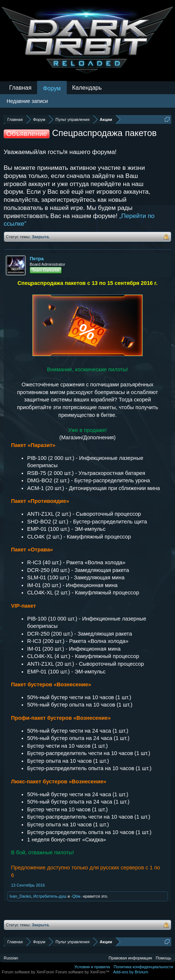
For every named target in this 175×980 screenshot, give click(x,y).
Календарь (87, 88)
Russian (11, 958)
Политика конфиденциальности (143, 967)
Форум (52, 88)
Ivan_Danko (20, 896)
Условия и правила (92, 967)
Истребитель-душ (50, 896)
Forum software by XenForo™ (82, 972)
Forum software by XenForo (29, 972)
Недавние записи (27, 101)
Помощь (164, 958)
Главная (20, 88)
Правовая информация (130, 958)
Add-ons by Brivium (131, 972)
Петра (37, 259)
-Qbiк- (76, 896)
